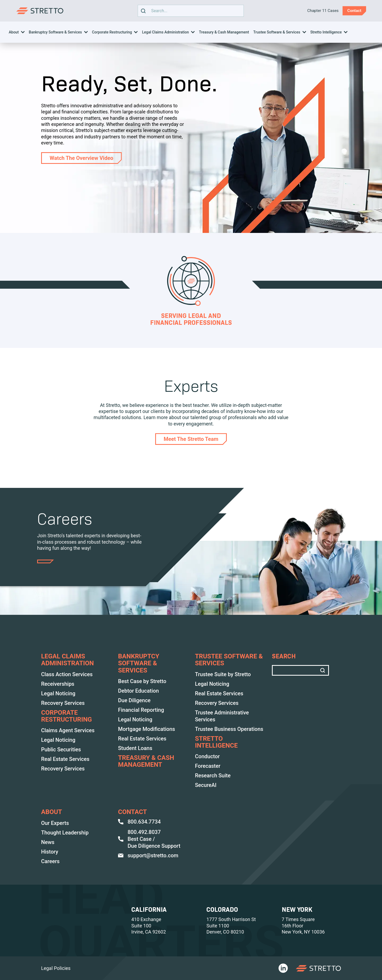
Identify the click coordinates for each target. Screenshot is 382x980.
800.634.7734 (139, 822)
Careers (50, 861)
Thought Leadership (65, 833)
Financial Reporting (141, 710)
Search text (189, 11)
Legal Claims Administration (165, 32)
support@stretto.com (148, 855)
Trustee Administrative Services (222, 716)
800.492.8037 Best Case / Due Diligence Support (149, 839)
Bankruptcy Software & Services (55, 32)
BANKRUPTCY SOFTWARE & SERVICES (139, 663)
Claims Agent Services (68, 730)
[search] (143, 11)
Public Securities (61, 749)
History (50, 852)
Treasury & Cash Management (224, 32)
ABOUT (52, 812)
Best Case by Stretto (142, 681)
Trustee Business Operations (229, 729)
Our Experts (55, 823)
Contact (133, 812)
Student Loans (135, 748)
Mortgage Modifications (147, 729)
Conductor (207, 756)
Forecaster (208, 766)
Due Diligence (134, 700)
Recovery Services (63, 703)
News (48, 842)
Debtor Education (138, 691)
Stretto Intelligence (326, 32)
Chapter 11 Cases (323, 11)
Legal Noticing (58, 693)
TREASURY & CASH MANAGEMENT (146, 761)
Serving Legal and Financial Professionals (191, 319)
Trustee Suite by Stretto (223, 674)
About (14, 32)
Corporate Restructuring (112, 32)
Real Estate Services (65, 759)
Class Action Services (67, 674)
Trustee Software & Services (277, 32)
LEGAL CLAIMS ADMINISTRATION (68, 660)
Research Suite (213, 776)
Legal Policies (56, 968)
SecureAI (206, 785)
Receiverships (58, 684)
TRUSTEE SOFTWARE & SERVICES (229, 660)
